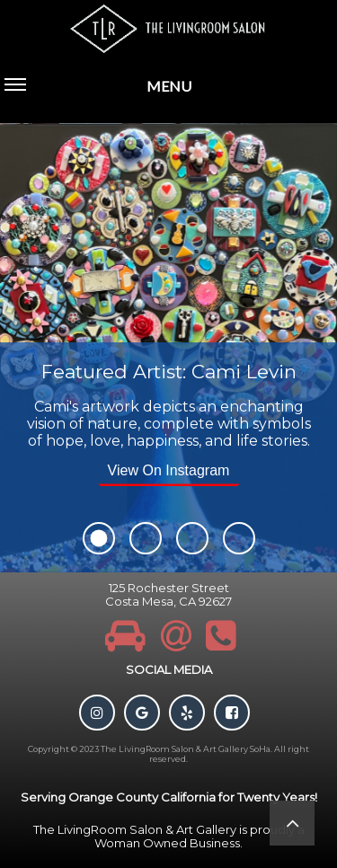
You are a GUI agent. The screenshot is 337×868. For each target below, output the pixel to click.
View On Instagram (169, 470)
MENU (98, 97)
